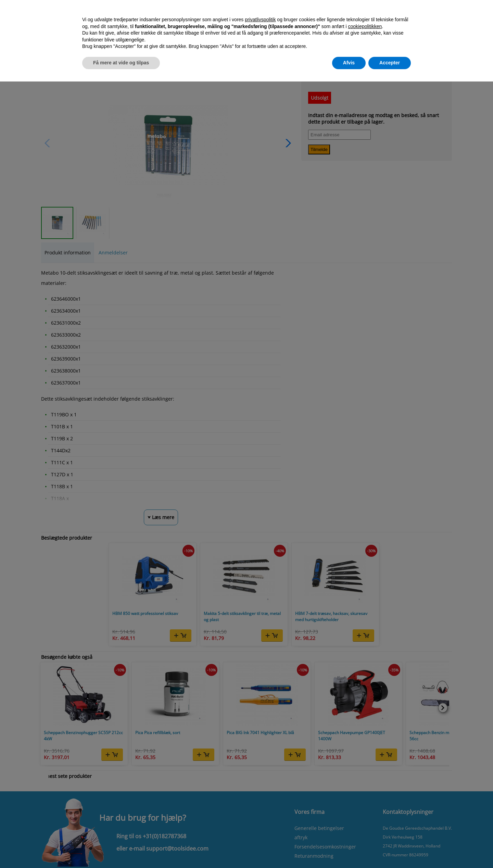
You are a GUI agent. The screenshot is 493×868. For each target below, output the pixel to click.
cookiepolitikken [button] (365, 26)
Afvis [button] (349, 63)
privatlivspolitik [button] (260, 20)
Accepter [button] (390, 63)
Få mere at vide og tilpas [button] (121, 63)
